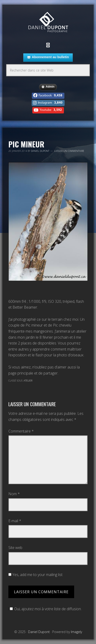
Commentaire (21, 431)
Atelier (28, 381)
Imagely (76, 632)
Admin (48, 87)
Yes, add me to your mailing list (35, 575)
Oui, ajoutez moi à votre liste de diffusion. (45, 609)
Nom (14, 494)
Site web (15, 548)
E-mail (15, 521)
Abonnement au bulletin (48, 57)
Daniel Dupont (48, 23)
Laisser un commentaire (69, 151)
